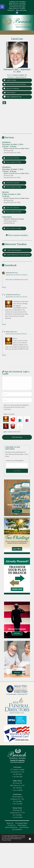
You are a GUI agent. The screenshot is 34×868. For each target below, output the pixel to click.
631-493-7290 (18, 777)
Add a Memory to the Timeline (15, 84)
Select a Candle (9, 414)
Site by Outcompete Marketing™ (13, 838)
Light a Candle (10, 80)
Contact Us (11, 825)
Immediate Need (21, 823)
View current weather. (18, 235)
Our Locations (17, 829)
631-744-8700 (18, 790)
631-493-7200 (17, 774)
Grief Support (22, 825)
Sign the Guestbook (11, 88)
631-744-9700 (17, 788)
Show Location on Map (12, 162)
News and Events (11, 827)
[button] (2, 7)
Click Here (17, 511)
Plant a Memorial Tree (13, 97)
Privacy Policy (6, 840)
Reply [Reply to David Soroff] (4, 287)
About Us (10, 823)
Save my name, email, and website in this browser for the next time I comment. (17, 407)
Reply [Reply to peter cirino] (4, 355)
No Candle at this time (13, 432)
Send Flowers (9, 93)
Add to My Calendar (11, 158)
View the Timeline (13, 250)
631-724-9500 (17, 801)
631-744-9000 (17, 815)
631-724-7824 (18, 804)
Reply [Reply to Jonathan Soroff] (4, 324)
